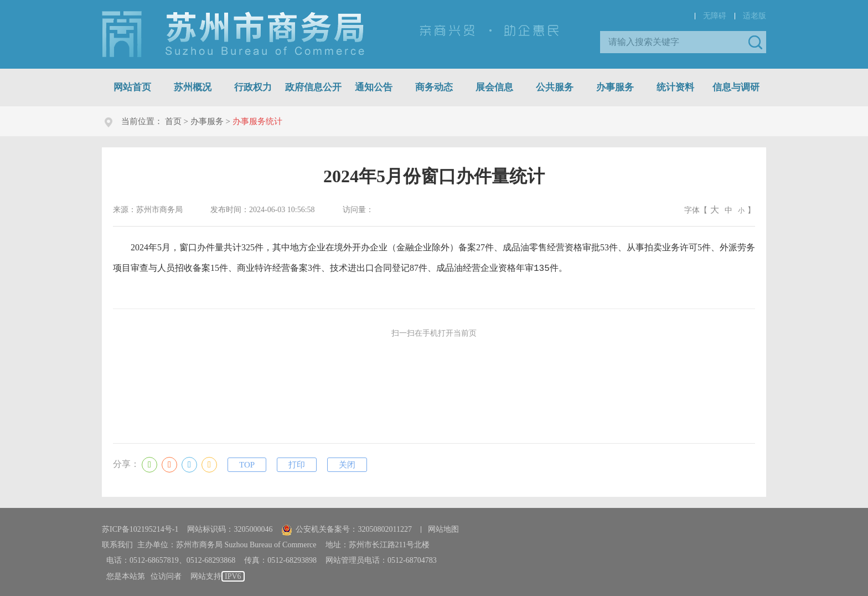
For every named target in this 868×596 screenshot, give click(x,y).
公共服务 (555, 87)
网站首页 (132, 87)
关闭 (347, 463)
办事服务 (615, 87)
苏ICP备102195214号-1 (140, 527)
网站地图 (443, 527)
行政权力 (253, 87)
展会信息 (494, 87)
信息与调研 (736, 87)
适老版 (755, 16)
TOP (247, 463)
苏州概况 (193, 87)
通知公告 (374, 87)
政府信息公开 (313, 87)
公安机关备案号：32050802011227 (346, 527)
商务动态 (434, 87)
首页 (173, 121)
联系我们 (117, 543)
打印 (297, 463)
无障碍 (715, 16)
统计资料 (675, 87)
